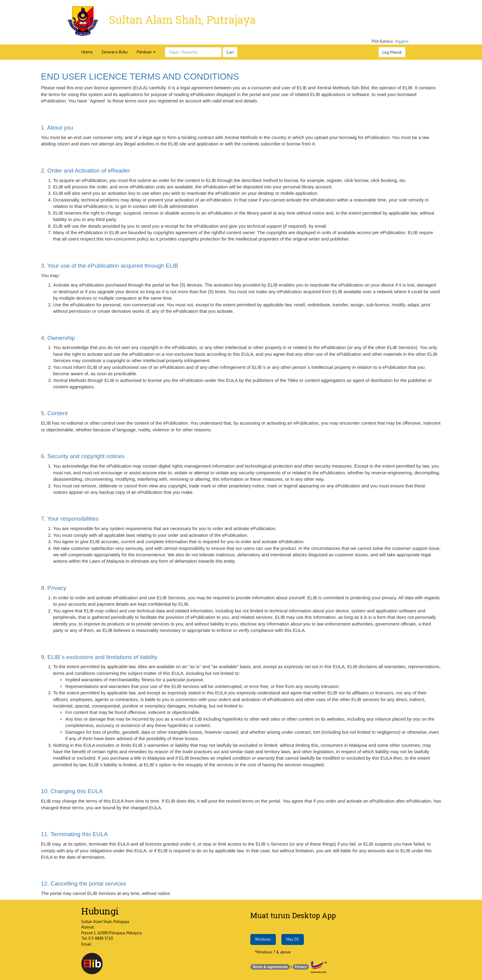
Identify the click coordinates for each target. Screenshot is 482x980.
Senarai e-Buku (115, 52)
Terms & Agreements (270, 967)
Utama (87, 52)
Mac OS (293, 939)
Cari (230, 52)
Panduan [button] (146, 52)
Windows (263, 939)
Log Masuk (392, 52)
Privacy (301, 967)
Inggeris (402, 41)
